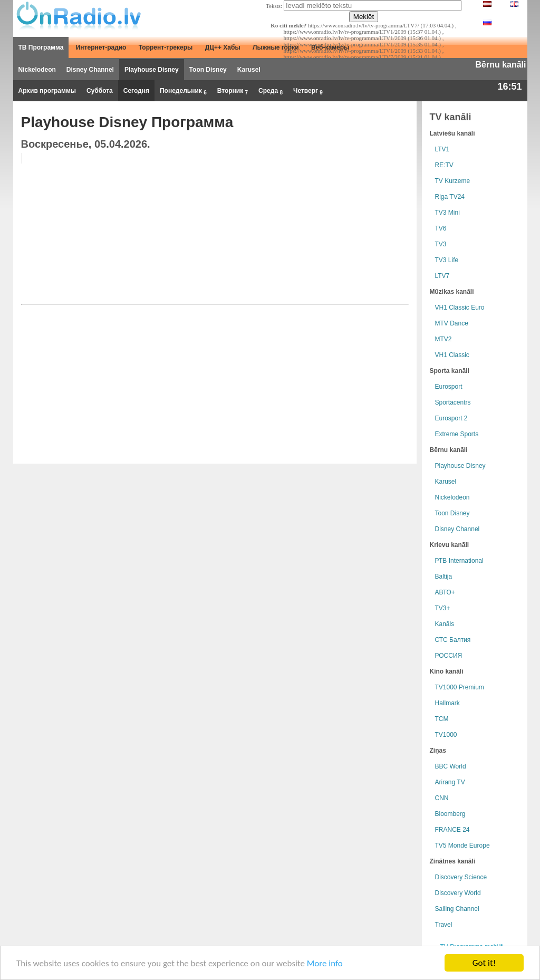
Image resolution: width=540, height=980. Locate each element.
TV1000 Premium (460, 687)
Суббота (100, 91)
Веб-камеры (330, 47)
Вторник (233, 91)
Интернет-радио (101, 47)
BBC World (451, 766)
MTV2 (443, 339)
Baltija (444, 577)
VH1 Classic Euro (460, 308)
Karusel (249, 70)
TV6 (441, 228)
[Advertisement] (328, 227)
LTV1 (442, 149)
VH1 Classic (452, 355)
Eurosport (449, 387)
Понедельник (183, 91)
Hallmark (447, 703)
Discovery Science (461, 877)
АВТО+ (445, 592)
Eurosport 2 (451, 418)
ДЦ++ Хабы (223, 47)
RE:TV (444, 165)
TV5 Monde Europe (462, 846)
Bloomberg (450, 814)
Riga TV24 (450, 197)
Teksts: (274, 6)
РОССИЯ (449, 656)
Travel (444, 925)
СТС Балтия (453, 640)
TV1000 (446, 735)
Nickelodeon (37, 70)
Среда (271, 91)
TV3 (441, 244)
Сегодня (136, 91)
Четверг (308, 91)
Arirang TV (450, 782)
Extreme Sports (457, 434)
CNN (442, 798)
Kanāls (445, 624)
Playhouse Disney (152, 70)
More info (325, 964)
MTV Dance (452, 323)
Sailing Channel (457, 909)
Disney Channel (90, 70)
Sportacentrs (453, 402)
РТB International (459, 561)
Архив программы (47, 91)
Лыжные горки (276, 47)
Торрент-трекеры (166, 47)
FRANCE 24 (452, 830)
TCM (442, 719)
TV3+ (443, 608)
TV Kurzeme (453, 181)
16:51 (509, 87)
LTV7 (442, 276)
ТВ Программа (41, 47)
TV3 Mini (447, 213)
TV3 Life (447, 260)
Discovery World (458, 893)
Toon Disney (208, 70)
